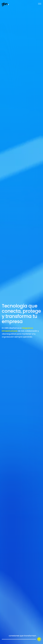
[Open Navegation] (40, 4)
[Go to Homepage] (5, 4)
